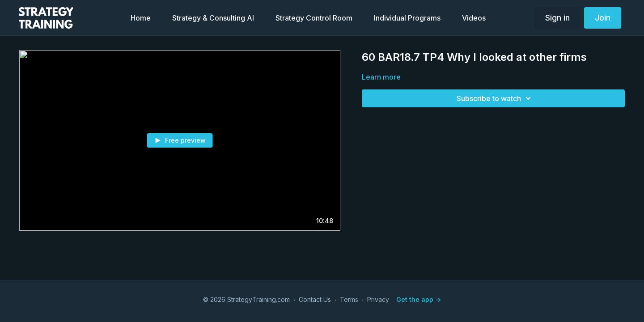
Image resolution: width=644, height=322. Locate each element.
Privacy (378, 299)
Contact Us (315, 299)
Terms (349, 299)
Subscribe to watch (495, 98)
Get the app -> (419, 299)
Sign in (557, 18)
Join (603, 18)
